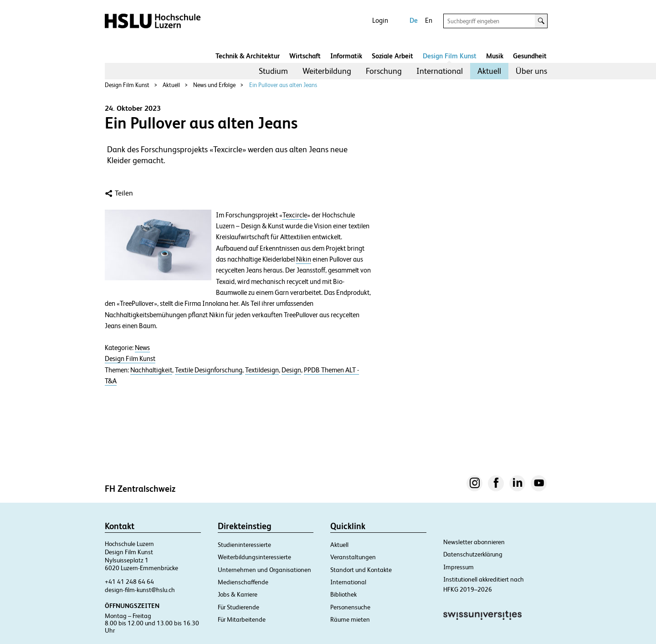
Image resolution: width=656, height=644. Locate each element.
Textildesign (262, 370)
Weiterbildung (327, 71)
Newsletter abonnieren (474, 542)
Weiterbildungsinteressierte (254, 557)
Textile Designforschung (209, 370)
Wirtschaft (305, 56)
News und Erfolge (214, 85)
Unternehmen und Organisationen (264, 570)
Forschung (384, 71)
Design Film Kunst (450, 56)
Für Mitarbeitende (242, 619)
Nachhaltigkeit (151, 370)
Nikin (304, 259)
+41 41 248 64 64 (129, 582)
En (429, 20)
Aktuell (489, 71)
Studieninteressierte (244, 545)
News (142, 348)
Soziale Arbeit (392, 56)
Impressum (459, 567)
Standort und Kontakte (361, 570)
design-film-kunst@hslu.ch (140, 590)
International (440, 71)
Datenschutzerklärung (473, 554)
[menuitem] (273, 71)
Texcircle (295, 215)
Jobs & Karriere (238, 594)
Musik (495, 56)
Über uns (531, 71)
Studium (273, 71)
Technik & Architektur (248, 56)
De (414, 20)
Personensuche (350, 607)
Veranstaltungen (353, 557)
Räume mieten (350, 619)
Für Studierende (238, 607)
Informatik (346, 56)
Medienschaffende (243, 582)
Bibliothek (343, 594)
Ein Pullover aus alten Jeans (283, 85)
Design (291, 370)
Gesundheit (530, 56)
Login (380, 20)
